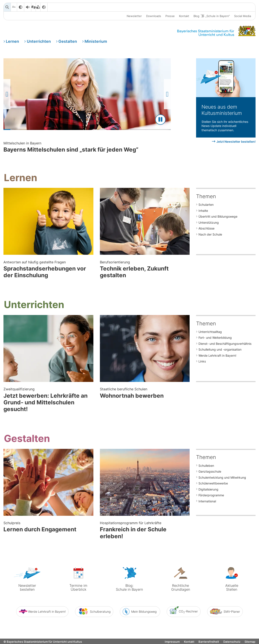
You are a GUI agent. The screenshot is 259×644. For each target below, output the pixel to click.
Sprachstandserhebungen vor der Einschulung (48, 271)
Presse (170, 16)
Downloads (154, 16)
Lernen (12, 42)
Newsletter (134, 16)
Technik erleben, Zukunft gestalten (145, 271)
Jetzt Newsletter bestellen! (236, 143)
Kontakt (184, 16)
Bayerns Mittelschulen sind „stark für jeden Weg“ (129, 149)
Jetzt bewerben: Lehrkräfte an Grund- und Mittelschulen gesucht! (48, 401)
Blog (212, 16)
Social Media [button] (243, 16)
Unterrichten (39, 42)
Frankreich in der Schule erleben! (145, 531)
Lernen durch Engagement (48, 528)
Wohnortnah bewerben (145, 394)
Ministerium (96, 42)
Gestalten (68, 42)
